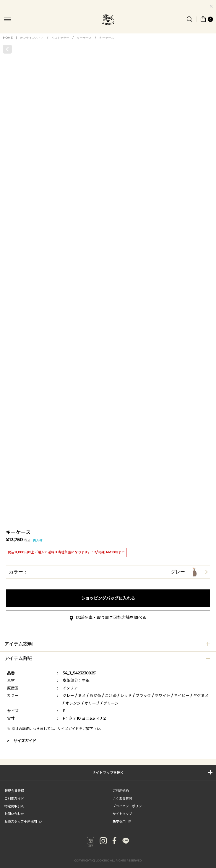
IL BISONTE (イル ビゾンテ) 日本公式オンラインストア (108, 20)
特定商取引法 (14, 806)
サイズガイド (68, 729)
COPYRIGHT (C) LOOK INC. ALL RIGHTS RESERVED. (108, 857)
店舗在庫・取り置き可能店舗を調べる (111, 618)
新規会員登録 (14, 790)
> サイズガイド (22, 741)
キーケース (84, 38)
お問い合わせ (14, 814)
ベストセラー (60, 38)
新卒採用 (122, 821)
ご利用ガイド (14, 798)
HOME (8, 38)
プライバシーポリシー (129, 806)
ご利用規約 (121, 790)
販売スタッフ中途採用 (23, 821)
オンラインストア (32, 38)
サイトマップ (122, 814)
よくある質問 (122, 798)
